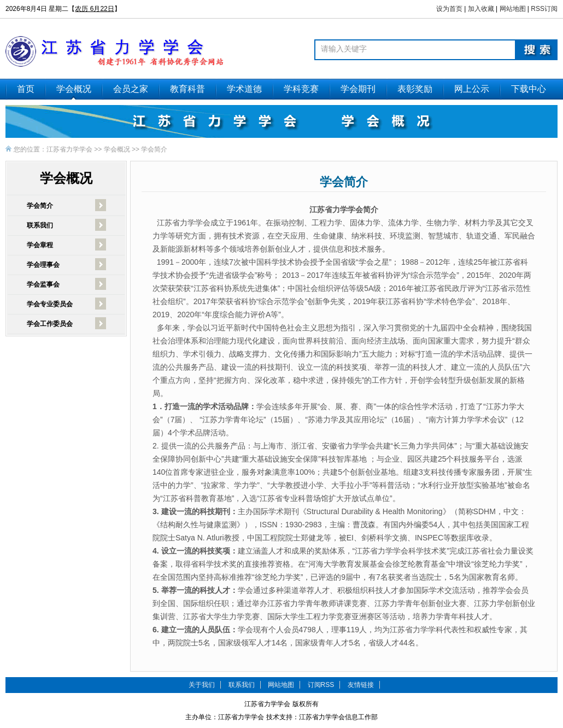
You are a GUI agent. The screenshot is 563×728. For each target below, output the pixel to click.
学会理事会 (43, 265)
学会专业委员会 (50, 304)
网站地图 (513, 9)
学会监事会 (43, 284)
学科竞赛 (301, 89)
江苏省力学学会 (69, 149)
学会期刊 (358, 89)
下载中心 (529, 89)
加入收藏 (481, 9)
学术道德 (244, 89)
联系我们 (40, 225)
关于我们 (202, 685)
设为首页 (449, 9)
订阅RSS (321, 685)
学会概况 (74, 89)
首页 (26, 89)
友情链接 (361, 685)
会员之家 (131, 89)
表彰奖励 (415, 89)
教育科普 (187, 89)
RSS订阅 (544, 9)
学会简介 (154, 149)
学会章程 (40, 245)
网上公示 (472, 89)
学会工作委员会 (50, 324)
